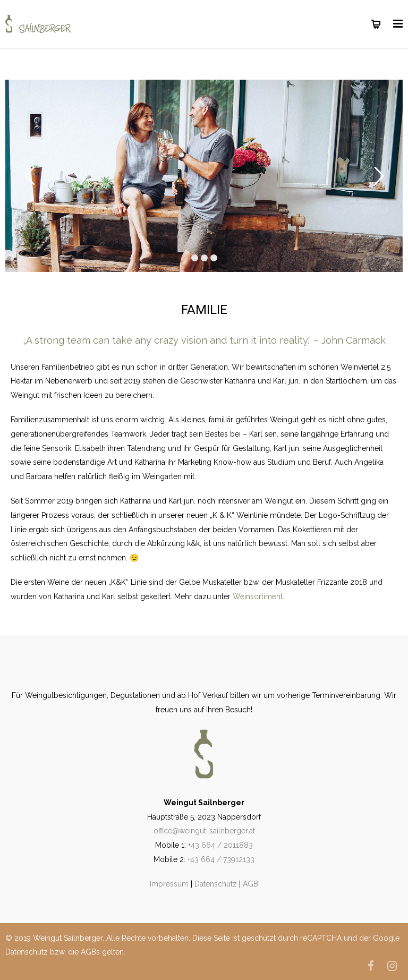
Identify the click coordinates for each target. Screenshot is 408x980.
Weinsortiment (258, 596)
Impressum (169, 884)
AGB (250, 884)
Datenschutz (216, 884)
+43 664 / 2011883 (220, 845)
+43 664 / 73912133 (221, 859)
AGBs (90, 952)
